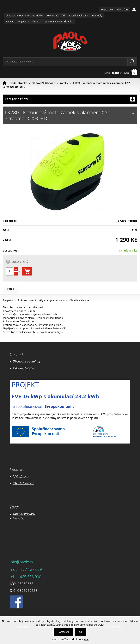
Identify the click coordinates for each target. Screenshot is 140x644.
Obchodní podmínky (27, 361)
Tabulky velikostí (78, 15)
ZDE (86, 639)
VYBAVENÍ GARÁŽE (44, 83)
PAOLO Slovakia (24, 483)
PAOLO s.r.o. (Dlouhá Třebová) (24, 21)
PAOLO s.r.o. (21, 477)
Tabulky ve (20, 514)
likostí (31, 514)
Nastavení (63, 632)
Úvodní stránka (18, 83)
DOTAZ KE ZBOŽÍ (20, 262)
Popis (10, 289)
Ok (81, 632)
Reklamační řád (56, 15)
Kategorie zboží (70, 99)
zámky (64, 83)
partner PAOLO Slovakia (59, 21)
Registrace (107, 9)
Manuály (97, 15)
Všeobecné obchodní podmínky (24, 15)
